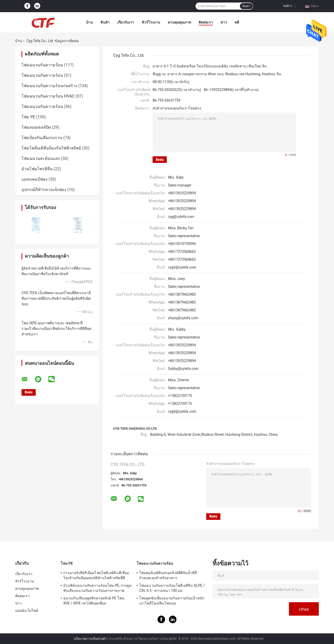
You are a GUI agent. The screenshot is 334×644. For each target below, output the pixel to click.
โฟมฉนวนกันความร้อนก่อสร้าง (49, 86)
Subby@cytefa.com (183, 369)
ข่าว (224, 22)
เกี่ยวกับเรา (126, 22)
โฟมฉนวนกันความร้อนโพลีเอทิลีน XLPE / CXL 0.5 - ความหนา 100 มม (172, 588)
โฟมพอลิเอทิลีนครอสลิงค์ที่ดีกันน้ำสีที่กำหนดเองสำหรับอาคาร (168, 575)
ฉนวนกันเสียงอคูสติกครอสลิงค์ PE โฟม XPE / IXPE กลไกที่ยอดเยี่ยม (94, 601)
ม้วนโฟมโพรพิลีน (37, 169)
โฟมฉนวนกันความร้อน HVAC (48, 96)
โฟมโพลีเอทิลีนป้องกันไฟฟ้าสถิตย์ (51, 148)
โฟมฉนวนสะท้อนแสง (41, 158)
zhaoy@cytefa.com (183, 318)
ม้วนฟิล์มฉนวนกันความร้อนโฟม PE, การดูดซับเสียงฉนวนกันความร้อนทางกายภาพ (97, 588)
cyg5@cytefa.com (182, 411)
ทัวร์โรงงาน (151, 22)
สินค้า (105, 22)
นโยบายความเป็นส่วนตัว (90, 639)
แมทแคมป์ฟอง (35, 179)
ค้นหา (246, 6)
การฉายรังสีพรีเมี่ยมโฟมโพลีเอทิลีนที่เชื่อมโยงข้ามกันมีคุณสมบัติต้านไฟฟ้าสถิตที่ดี (96, 575)
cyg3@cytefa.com (182, 267)
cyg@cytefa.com (181, 217)
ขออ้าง (288, 6)
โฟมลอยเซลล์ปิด (36, 127)
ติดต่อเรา (206, 22)
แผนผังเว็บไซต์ (27, 611)
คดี (237, 22)
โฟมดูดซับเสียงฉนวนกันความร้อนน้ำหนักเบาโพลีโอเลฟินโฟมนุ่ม (172, 601)
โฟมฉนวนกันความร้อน (42, 65)
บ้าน (89, 22)
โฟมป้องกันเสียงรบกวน (42, 138)
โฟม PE (28, 117)
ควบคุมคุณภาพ (179, 22)
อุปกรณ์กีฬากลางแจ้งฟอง (44, 190)
